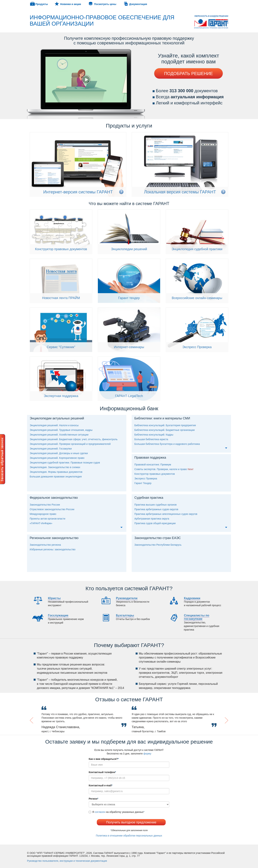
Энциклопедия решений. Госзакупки (51, 449)
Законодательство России (45, 505)
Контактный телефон (102, 772)
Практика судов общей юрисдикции (155, 523)
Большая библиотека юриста (151, 439)
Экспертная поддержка (61, 396)
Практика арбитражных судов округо (156, 509)
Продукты (42, 4)
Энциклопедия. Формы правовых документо (56, 472)
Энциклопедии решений (129, 249)
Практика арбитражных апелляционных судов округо (166, 514)
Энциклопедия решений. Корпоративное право (57, 458)
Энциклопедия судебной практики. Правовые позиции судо (65, 463)
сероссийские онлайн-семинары (197, 298)
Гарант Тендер (143, 483)
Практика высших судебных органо (155, 505)
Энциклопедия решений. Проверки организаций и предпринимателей (70, 444)
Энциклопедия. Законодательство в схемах (55, 467)
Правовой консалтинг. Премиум (153, 465)
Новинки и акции (71, 4)
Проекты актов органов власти (48, 519)
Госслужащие (58, 615)
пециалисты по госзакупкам (197, 617)
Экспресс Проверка (197, 347)
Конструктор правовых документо (61, 249)
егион (94, 799)
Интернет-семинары (129, 347)
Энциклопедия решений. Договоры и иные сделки (59, 453)
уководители (127, 598)
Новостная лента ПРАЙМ (61, 298)
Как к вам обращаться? (104, 759)
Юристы (54, 598)
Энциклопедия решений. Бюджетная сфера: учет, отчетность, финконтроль (74, 439)
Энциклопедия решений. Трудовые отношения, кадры (61, 430)
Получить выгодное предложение (131, 822)
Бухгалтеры (125, 615)
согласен (100, 812)
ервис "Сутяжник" (61, 347)
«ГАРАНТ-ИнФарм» (41, 523)
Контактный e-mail (101, 785)
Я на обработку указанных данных (117, 812)
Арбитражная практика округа (152, 519)
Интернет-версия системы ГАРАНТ (78, 192)
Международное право (43, 514)
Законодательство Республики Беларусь (158, 545)
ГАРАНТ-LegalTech (129, 396)
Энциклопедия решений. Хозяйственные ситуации (59, 435)
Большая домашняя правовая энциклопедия (56, 477)
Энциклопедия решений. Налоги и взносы (54, 425)
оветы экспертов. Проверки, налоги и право (161, 469)
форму (147, 754)
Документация (138, 4)
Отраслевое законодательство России (52, 509)
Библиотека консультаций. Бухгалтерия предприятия (165, 425)
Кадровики (192, 598)
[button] (41, 720)
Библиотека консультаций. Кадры (154, 435)
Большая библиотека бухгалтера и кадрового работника (167, 444)
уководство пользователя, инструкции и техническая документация (67, 861)
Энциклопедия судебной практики (197, 249)
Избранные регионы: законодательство (53, 549)
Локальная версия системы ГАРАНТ (180, 192)
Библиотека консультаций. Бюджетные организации (165, 430)
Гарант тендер (129, 298)
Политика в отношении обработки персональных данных (129, 836)
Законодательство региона (45, 545)
